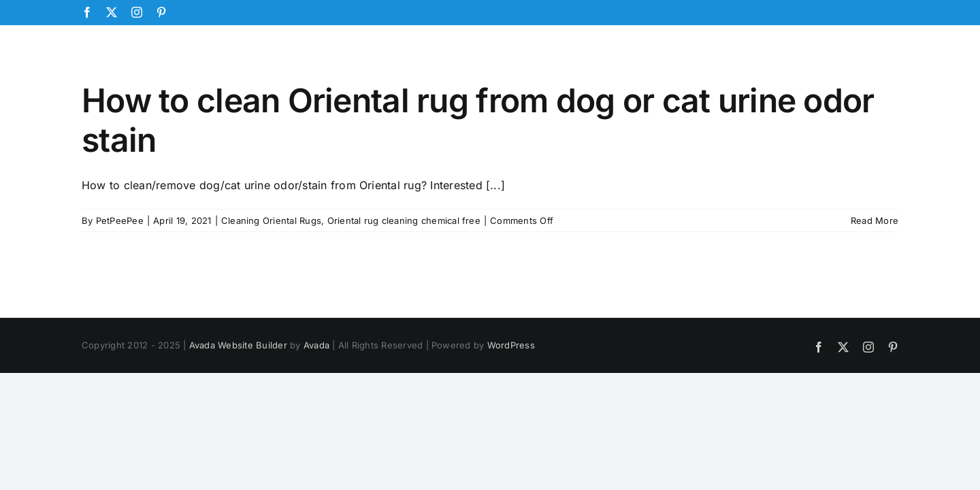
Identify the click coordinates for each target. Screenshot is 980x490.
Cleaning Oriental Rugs (271, 220)
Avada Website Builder (238, 345)
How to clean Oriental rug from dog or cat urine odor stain (478, 120)
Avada (316, 345)
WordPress (511, 345)
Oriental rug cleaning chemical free (404, 220)
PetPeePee (120, 220)
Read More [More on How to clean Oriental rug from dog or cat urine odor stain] (875, 220)
